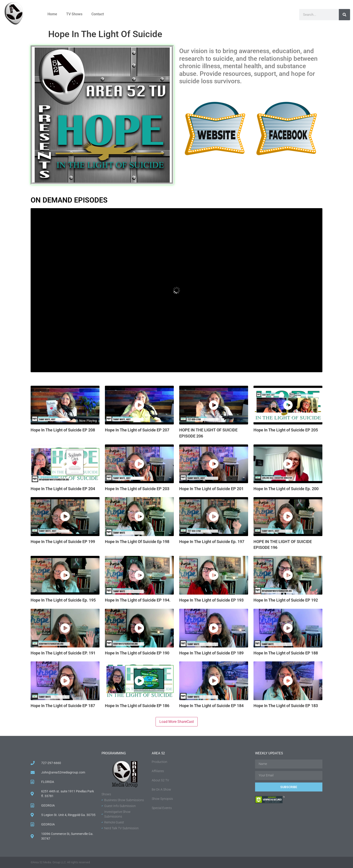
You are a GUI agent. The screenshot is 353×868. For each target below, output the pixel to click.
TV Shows (74, 14)
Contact (98, 14)
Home (52, 14)
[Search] (344, 15)
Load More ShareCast (177, 722)
